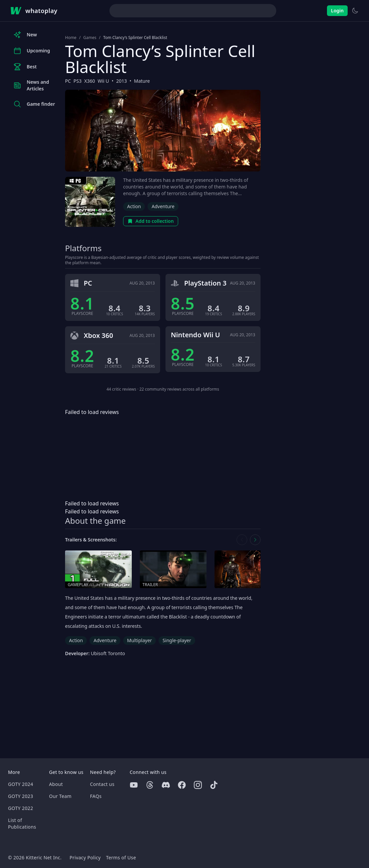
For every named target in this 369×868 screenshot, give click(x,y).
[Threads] (150, 785)
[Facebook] (182, 785)
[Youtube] (134, 785)
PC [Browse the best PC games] (68, 81)
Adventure (163, 206)
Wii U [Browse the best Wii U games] (103, 81)
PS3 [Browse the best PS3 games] (77, 81)
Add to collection (151, 221)
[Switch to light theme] (355, 11)
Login (337, 11)
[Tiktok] (214, 785)
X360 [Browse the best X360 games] (90, 81)
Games (90, 38)
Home (71, 38)
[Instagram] (198, 785)
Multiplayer (140, 640)
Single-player (177, 640)
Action (134, 206)
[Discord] (166, 785)
